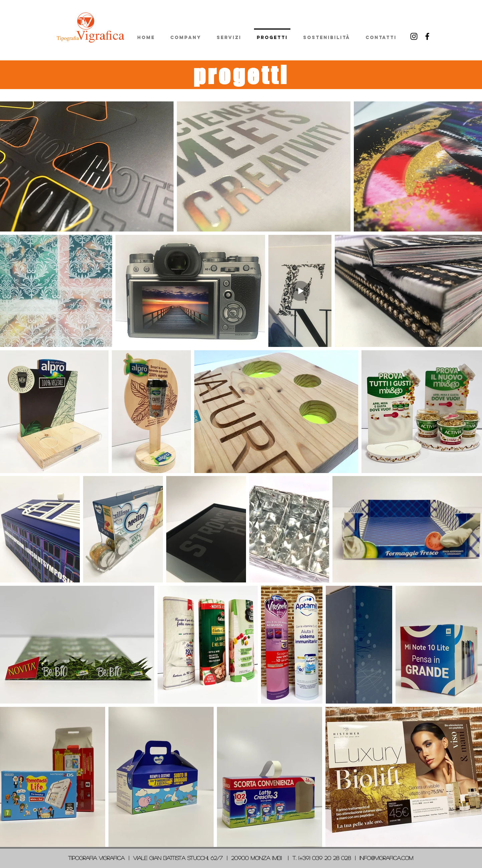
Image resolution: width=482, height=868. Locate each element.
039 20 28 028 (331, 858)
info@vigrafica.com (386, 858)
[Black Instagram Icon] (414, 36)
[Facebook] (427, 36)
